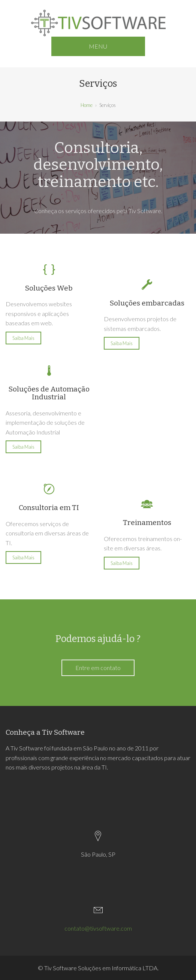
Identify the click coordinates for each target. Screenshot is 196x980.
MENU (98, 46)
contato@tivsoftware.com (98, 928)
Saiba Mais (23, 338)
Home (87, 105)
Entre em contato (98, 668)
